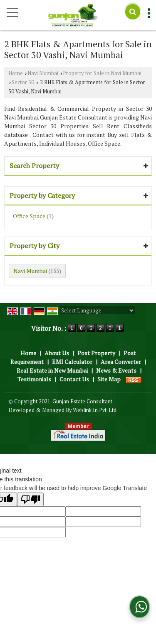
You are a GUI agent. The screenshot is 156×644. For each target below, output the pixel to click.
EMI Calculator (72, 362)
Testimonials (34, 379)
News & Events (116, 370)
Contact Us (74, 379)
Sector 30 (23, 82)
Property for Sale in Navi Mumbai (102, 73)
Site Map (109, 379)
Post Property (96, 353)
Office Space (29, 216)
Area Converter (121, 362)
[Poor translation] (30, 499)
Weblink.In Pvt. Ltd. (95, 410)
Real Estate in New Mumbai (52, 370)
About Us (57, 353)
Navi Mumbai (43, 73)
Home (16, 73)
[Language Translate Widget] (97, 310)
